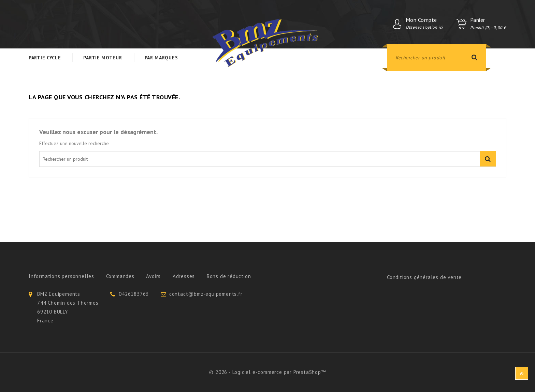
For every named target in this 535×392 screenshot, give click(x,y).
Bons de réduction (229, 276)
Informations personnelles (61, 276)
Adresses (184, 276)
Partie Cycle (45, 58)
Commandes (120, 276)
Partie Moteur (103, 58)
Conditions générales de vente (424, 277)
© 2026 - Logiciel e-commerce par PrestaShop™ (267, 372)
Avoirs (153, 276)
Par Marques (161, 58)
